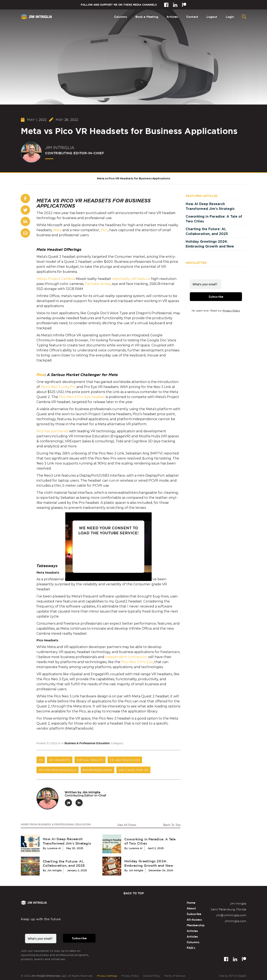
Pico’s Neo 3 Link (54, 387)
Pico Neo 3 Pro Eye (137, 662)
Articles (172, 17)
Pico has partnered (52, 431)
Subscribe (216, 297)
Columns (121, 17)
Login (230, 17)
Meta (57, 230)
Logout (212, 17)
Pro (73, 387)
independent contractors (126, 657)
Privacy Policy (231, 311)
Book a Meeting (147, 17)
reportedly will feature (131, 279)
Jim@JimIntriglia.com (231, 915)
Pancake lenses (98, 284)
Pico (104, 230)
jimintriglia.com (236, 921)
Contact (192, 17)
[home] (37, 17)
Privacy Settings (107, 976)
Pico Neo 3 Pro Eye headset (82, 397)
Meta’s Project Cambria (56, 279)
